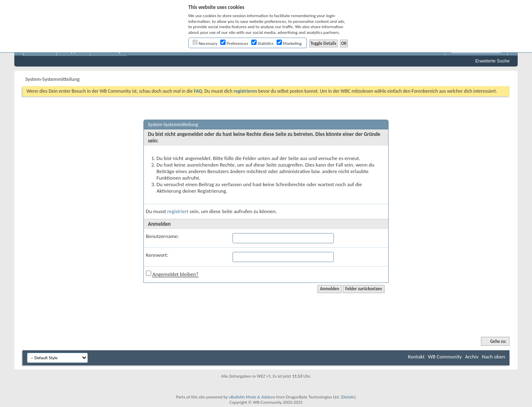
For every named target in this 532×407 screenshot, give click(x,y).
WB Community (445, 357)
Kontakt (416, 357)
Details (348, 397)
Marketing (289, 43)
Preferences (234, 43)
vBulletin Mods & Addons (252, 397)
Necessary (205, 43)
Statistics (263, 43)
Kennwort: (157, 255)
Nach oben (493, 357)
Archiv (472, 357)
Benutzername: (162, 236)
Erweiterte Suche (492, 61)
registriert (178, 211)
